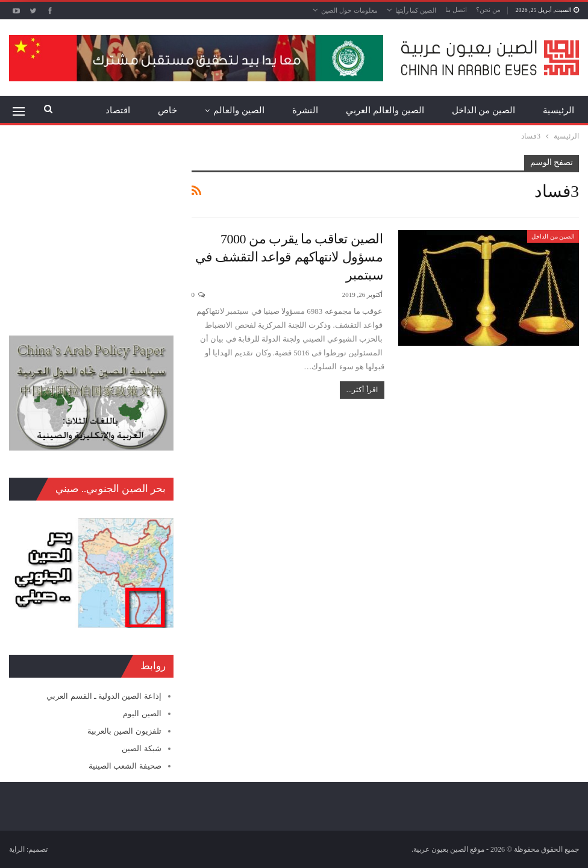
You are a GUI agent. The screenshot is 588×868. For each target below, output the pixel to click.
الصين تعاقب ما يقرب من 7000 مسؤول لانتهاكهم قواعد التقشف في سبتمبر (289, 257)
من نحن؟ (488, 10)
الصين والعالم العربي (385, 110)
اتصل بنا (456, 10)
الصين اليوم (142, 713)
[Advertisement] (91, 230)
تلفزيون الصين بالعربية (124, 731)
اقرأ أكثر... (362, 390)
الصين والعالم (239, 110)
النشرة (305, 110)
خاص (167, 110)
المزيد (119, 110)
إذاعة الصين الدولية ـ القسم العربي (104, 696)
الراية (17, 849)
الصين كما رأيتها (416, 10)
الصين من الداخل (484, 110)
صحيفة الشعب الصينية (125, 766)
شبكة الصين (141, 748)
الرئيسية (558, 110)
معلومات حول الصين (349, 10)
